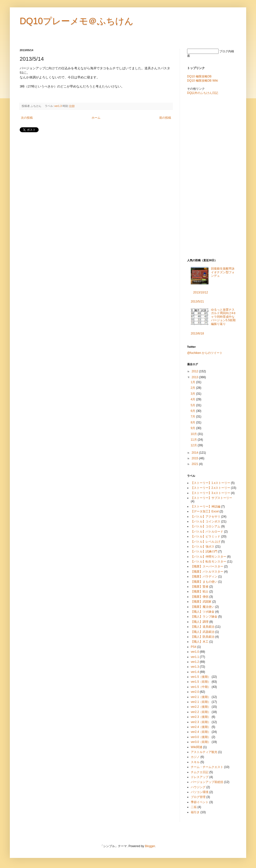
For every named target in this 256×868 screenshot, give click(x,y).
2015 (195, 458)
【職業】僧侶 (200, 597)
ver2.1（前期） (201, 702)
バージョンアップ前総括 (207, 782)
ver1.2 (195, 662)
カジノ (195, 757)
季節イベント (200, 802)
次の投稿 (27, 118)
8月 (193, 422)
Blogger (150, 846)
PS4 (194, 647)
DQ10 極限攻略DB (199, 76)
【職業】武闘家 (201, 602)
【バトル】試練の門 (204, 551)
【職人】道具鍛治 (203, 627)
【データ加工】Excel (205, 511)
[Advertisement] (77, 148)
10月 (194, 434)
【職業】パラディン (204, 577)
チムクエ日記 (200, 772)
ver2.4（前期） (201, 732)
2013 (195, 377)
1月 (193, 382)
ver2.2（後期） (201, 707)
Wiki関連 (197, 747)
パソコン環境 (200, 792)
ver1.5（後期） (201, 677)
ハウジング (198, 787)
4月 (193, 399)
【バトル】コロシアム (206, 526)
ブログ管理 (198, 797)
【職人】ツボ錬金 (203, 612)
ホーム (96, 118)
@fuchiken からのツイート (205, 353)
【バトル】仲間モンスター (208, 557)
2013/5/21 (197, 302)
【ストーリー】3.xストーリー (210, 493)
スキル (195, 762)
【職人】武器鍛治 (203, 632)
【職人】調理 (200, 622)
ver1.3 (58, 106)
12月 (194, 445)
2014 (195, 453)
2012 (195, 371)
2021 (195, 464)
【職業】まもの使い (204, 582)
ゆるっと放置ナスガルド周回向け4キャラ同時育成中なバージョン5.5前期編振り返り (224, 317)
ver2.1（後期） (201, 697)
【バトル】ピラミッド (206, 536)
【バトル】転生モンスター (208, 562)
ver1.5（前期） (201, 682)
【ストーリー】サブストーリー (211, 498)
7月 (193, 417)
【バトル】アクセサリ (206, 517)
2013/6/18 (197, 333)
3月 (193, 394)
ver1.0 (195, 652)
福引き (195, 812)
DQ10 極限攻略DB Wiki (202, 81)
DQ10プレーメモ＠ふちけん (77, 21)
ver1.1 (195, 657)
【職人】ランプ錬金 (204, 617)
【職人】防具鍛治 (203, 637)
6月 (193, 411)
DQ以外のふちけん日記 (203, 93)
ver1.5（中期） (201, 687)
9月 (193, 428)
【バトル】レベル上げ (206, 542)
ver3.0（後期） (201, 737)
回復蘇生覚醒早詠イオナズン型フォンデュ (223, 272)
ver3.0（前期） (201, 742)
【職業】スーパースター (207, 566)
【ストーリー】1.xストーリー (210, 483)
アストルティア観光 (204, 752)
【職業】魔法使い (203, 607)
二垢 (194, 807)
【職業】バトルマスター (207, 572)
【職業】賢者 (200, 587)
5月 (193, 405)
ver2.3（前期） (201, 722)
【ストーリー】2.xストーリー (210, 488)
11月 (194, 440)
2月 (193, 388)
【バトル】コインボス (206, 521)
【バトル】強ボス (203, 547)
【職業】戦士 (200, 592)
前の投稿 (165, 118)
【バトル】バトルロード (207, 532)
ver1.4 (195, 672)
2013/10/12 (201, 292)
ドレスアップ (200, 777)
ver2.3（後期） (201, 717)
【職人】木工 (200, 642)
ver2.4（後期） (201, 727)
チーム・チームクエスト (207, 767)
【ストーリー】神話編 (206, 506)
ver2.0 (195, 692)
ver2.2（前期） (201, 712)
